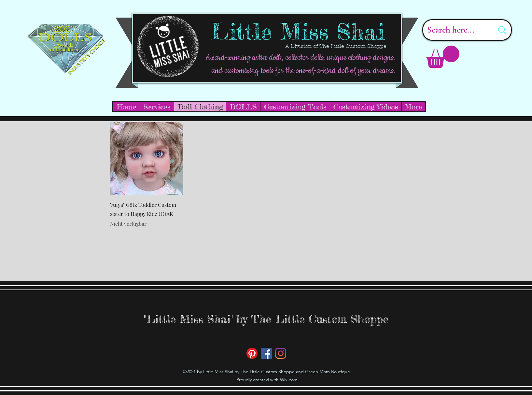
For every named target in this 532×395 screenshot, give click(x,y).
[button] (443, 57)
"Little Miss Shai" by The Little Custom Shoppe (266, 319)
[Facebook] (266, 353)
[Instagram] (281, 353)
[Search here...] (456, 30)
